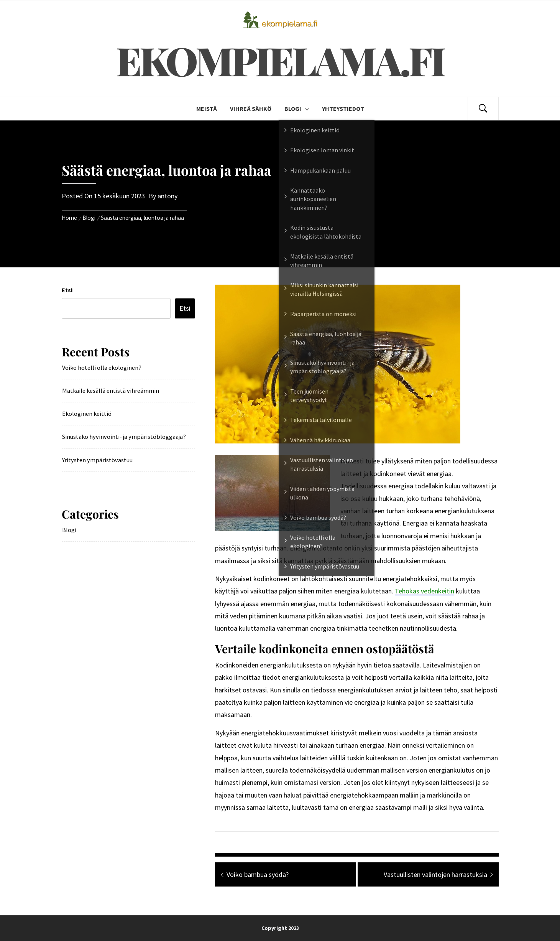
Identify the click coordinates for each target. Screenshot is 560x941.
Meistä (207, 109)
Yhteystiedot (343, 109)
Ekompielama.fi (280, 60)
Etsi (67, 290)
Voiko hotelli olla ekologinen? (102, 368)
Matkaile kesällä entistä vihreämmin (111, 391)
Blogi (297, 109)
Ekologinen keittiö (87, 414)
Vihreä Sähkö (251, 109)
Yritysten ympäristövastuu (97, 460)
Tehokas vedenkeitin (425, 591)
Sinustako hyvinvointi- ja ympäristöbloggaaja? (124, 437)
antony (168, 196)
